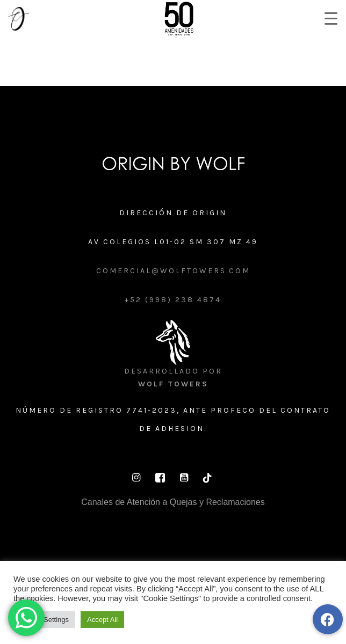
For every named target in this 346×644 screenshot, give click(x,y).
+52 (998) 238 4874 (173, 300)
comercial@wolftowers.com (173, 271)
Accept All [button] (102, 620)
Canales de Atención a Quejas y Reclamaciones (173, 502)
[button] (328, 619)
